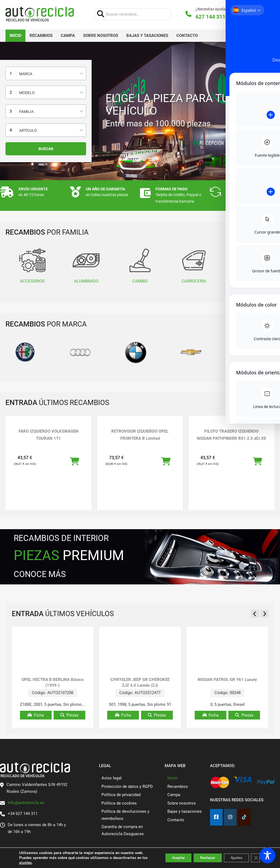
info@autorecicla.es (26, 803)
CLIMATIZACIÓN (248, 265)
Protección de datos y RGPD (127, 787)
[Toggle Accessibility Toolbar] (267, 855)
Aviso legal (112, 778)
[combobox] (46, 73)
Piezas (70, 715)
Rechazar (200, 855)
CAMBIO (140, 265)
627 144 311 (210, 17)
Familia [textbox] (26, 112)
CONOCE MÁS (40, 574)
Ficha (36, 715)
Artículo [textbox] (28, 130)
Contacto (187, 36)
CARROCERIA (194, 265)
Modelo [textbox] (27, 93)
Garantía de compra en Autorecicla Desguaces (123, 830)
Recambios (41, 36)
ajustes (32, 863)
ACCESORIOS (32, 265)
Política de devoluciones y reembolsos (125, 815)
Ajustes (233, 855)
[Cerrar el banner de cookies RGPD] (255, 855)
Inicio (15, 36)
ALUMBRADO (86, 265)
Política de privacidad (121, 795)
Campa (68, 36)
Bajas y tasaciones (147, 36)
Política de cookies (119, 803)
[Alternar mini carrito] (262, 14)
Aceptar (166, 855)
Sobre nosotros (101, 36)
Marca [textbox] (26, 74)
